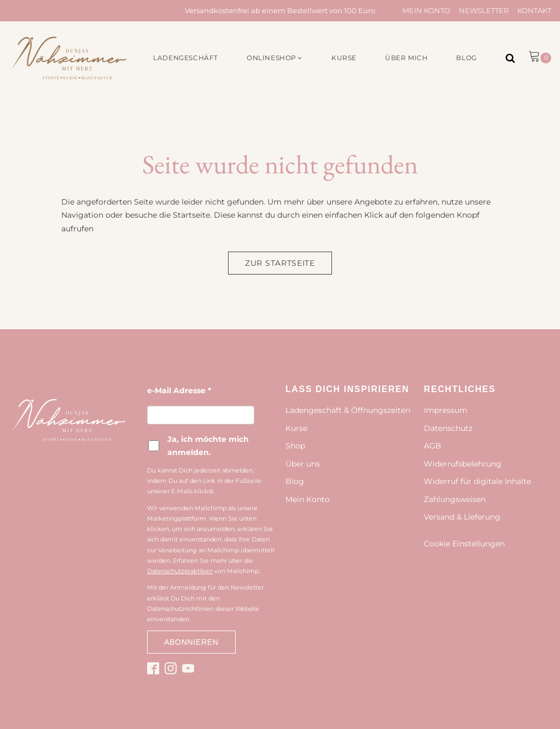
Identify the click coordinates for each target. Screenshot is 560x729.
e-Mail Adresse (179, 390)
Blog (295, 481)
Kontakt (534, 10)
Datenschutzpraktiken (180, 571)
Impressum (446, 410)
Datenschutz (448, 428)
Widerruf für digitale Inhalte (477, 481)
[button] (275, 58)
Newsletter (484, 10)
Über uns (303, 464)
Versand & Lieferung (462, 517)
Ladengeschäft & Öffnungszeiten (348, 410)
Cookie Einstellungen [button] (464, 544)
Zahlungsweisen (455, 499)
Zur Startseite (280, 263)
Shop (295, 446)
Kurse (296, 428)
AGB (433, 446)
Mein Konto (426, 10)
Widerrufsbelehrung (463, 464)
